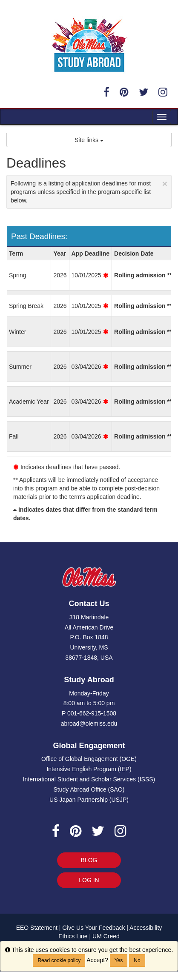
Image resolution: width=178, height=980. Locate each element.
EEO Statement (37, 928)
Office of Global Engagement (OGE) (89, 759)
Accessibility (146, 928)
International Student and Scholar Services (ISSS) (89, 779)
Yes (119, 960)
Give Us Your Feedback (93, 928)
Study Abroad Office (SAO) (89, 789)
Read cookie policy (59, 960)
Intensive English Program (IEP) (89, 769)
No (137, 960)
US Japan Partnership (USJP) (89, 800)
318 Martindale (89, 617)
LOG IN (89, 880)
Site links (89, 140)
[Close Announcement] (165, 184)
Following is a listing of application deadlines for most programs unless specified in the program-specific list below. (89, 191)
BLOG (89, 860)
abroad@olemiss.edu (89, 724)
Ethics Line (73, 936)
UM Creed (106, 936)
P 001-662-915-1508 (89, 713)
